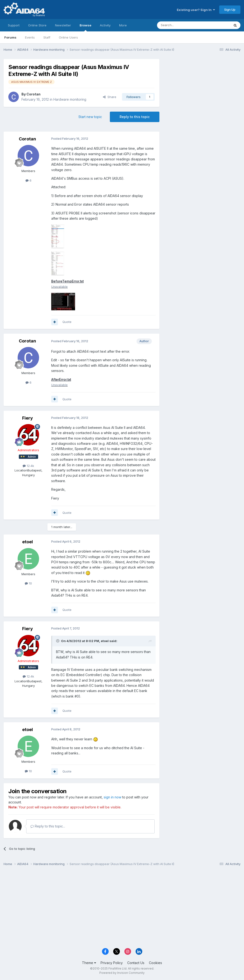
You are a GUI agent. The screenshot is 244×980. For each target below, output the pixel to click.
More (123, 25)
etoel (28, 542)
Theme (89, 963)
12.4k (28, 466)
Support (14, 25)
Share (110, 97)
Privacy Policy (112, 963)
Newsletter (63, 25)
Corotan (33, 94)
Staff (47, 37)
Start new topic (90, 117)
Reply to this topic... (48, 826)
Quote (67, 322)
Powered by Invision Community (122, 973)
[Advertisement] (202, 91)
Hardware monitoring (70, 99)
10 (28, 584)
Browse (85, 27)
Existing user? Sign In (196, 10)
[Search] (181, 25)
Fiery (28, 418)
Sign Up (230, 10)
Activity (105, 25)
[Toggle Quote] (58, 641)
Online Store (37, 25)
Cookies (155, 963)
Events (30, 37)
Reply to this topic (135, 117)
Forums (10, 37)
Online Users (68, 37)
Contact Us (136, 963)
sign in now (112, 797)
